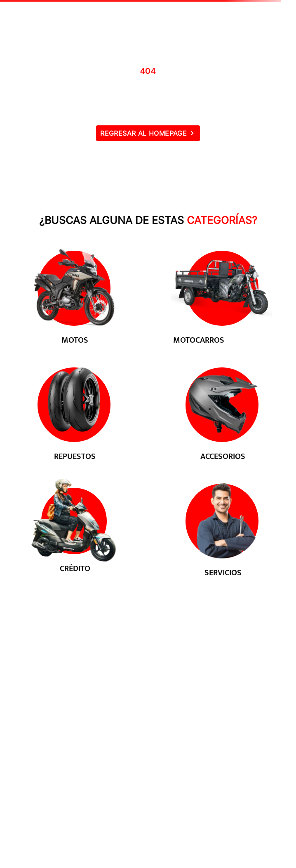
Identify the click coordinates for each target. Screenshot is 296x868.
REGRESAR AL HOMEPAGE (143, 133)
